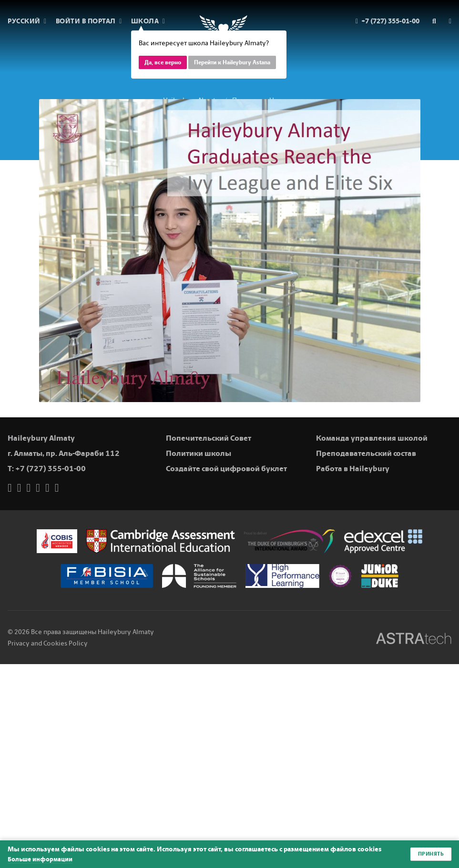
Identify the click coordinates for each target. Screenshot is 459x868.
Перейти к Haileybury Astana (232, 62)
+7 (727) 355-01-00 (51, 469)
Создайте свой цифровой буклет (226, 469)
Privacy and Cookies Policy (48, 643)
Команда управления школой (372, 438)
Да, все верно (163, 62)
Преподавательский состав (366, 453)
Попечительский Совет (209, 438)
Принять (430, 854)
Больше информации (42, 859)
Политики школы (199, 453)
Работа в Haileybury (353, 469)
